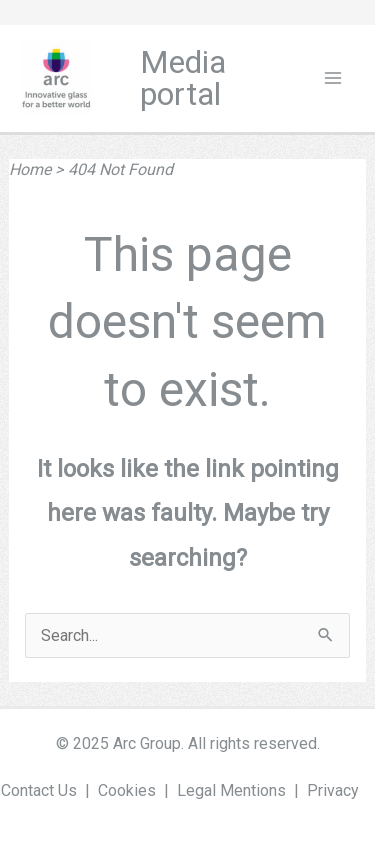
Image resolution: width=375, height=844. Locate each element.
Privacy (333, 790)
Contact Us (39, 790)
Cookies (127, 790)
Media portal (183, 78)
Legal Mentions (231, 790)
